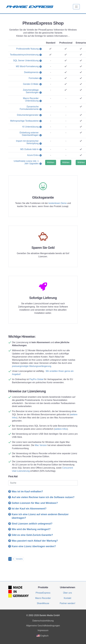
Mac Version (41, 445)
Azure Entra (33, 155)
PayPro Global (36, 379)
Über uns (68, 593)
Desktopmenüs (31, 72)
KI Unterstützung (31, 127)
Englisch (43, 636)
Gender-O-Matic (31, 84)
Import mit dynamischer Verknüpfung (27, 142)
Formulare (34, 78)
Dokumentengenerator (28, 115)
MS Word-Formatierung (27, 66)
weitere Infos (61, 429)
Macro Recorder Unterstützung (31, 99)
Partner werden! (67, 603)
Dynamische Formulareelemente (29, 108)
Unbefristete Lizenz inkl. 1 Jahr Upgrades (26, 162)
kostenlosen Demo (58, 203)
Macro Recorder (43, 598)
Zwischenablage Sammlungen (31, 91)
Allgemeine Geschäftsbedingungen (43, 626)
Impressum (43, 630)
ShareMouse (43, 603)
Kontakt (67, 598)
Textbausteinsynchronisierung (24, 55)
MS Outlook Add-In (30, 149)
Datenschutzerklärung (43, 621)
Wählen (51, 162)
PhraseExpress (43, 593)
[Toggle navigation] (76, 7)
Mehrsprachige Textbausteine (24, 121)
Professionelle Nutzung (27, 49)
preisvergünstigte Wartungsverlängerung (32, 366)
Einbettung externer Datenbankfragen (29, 134)
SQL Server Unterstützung (26, 61)
